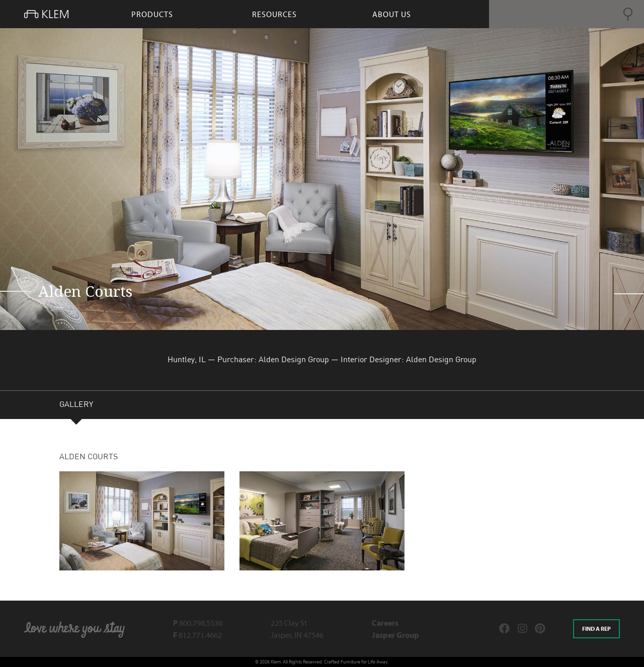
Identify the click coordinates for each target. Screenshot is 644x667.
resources (274, 14)
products (152, 14)
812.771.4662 (197, 635)
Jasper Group (395, 635)
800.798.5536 (198, 623)
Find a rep (596, 629)
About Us (392, 14)
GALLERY (76, 406)
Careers (385, 623)
